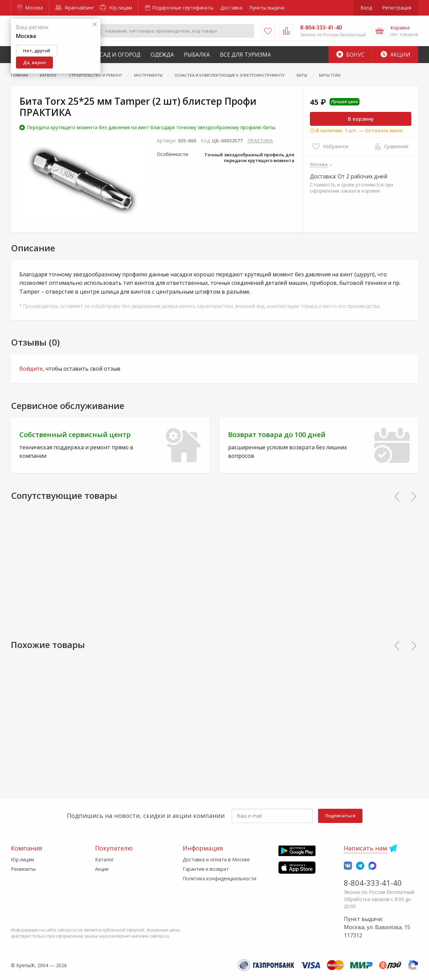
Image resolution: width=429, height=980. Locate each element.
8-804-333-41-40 (373, 883)
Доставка (231, 8)
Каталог (105, 859)
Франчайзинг (75, 8)
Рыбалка (197, 55)
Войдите (31, 369)
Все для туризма (245, 55)
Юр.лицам (116, 8)
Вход (366, 8)
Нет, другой (37, 51)
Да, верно (34, 62)
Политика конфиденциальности (219, 878)
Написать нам (366, 848)
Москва (30, 8)
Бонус (350, 55)
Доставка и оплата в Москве (216, 859)
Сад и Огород (120, 55)
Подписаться (340, 816)
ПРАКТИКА (260, 141)
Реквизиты (23, 869)
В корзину (361, 119)
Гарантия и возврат (206, 869)
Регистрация (397, 8)
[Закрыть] (95, 25)
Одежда (162, 55)
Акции (395, 55)
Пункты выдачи (267, 8)
